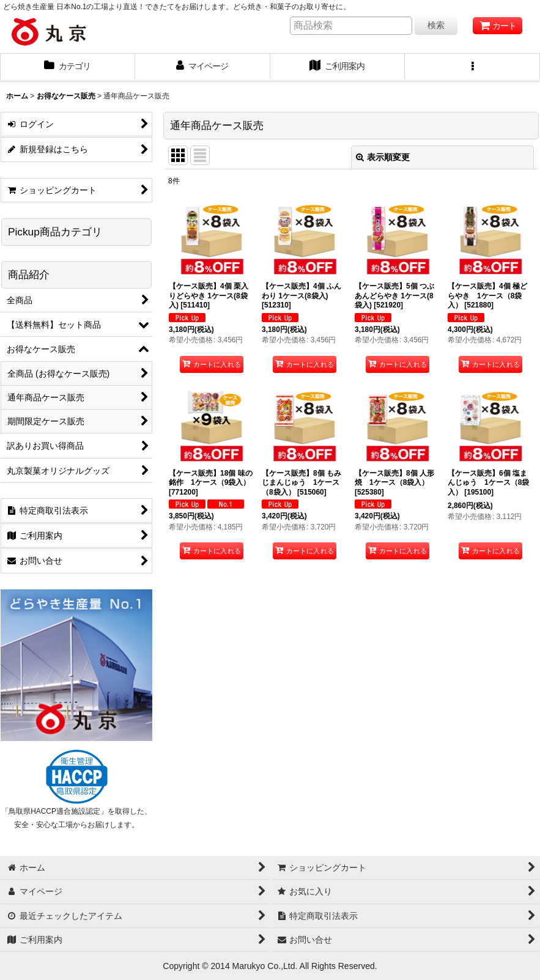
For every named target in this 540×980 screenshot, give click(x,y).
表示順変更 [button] (383, 157)
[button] (472, 67)
